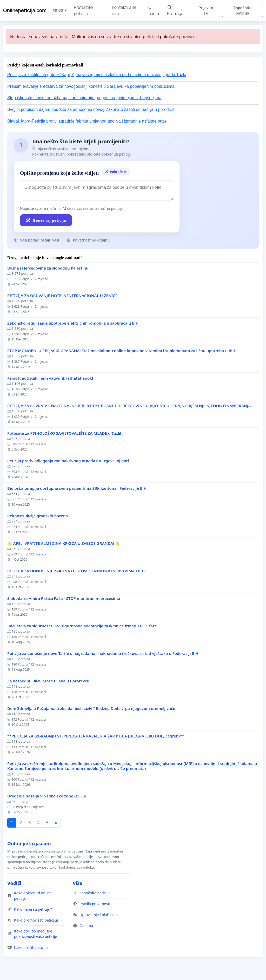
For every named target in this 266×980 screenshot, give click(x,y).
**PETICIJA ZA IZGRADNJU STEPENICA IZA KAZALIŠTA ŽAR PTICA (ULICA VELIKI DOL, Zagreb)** (96, 736)
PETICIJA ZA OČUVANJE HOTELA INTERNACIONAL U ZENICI (62, 296)
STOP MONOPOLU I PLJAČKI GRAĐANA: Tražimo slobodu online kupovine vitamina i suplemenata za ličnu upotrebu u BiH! (122, 351)
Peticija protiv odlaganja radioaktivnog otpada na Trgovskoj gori (68, 461)
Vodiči (14, 883)
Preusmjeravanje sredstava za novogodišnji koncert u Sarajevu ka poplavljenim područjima (91, 86)
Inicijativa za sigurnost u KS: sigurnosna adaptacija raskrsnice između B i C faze (82, 626)
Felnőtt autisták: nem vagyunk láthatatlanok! (50, 378)
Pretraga (175, 11)
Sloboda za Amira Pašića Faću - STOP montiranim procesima (64, 598)
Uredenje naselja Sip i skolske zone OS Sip (47, 796)
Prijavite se (206, 10)
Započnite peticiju (242, 10)
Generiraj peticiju (46, 220)
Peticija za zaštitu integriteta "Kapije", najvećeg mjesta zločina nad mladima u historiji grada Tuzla (97, 75)
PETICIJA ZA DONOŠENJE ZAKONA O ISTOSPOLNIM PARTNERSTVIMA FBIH (76, 571)
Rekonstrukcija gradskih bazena (38, 516)
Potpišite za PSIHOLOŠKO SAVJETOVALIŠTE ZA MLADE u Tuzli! (64, 433)
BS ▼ (60, 10)
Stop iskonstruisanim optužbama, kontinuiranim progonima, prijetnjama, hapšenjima (84, 98)
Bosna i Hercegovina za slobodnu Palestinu (48, 268)
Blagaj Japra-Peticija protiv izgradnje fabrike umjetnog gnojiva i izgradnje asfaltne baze (87, 121)
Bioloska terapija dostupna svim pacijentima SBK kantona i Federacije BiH (77, 488)
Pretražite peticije (83, 10)
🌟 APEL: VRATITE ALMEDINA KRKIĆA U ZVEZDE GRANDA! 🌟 (64, 543)
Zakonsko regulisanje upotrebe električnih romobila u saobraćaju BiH (73, 323)
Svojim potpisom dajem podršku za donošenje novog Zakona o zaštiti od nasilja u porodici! (91, 109)
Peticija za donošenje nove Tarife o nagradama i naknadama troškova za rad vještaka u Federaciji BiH (103, 653)
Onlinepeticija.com (25, 10)
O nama (154, 10)
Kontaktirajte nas (124, 10)
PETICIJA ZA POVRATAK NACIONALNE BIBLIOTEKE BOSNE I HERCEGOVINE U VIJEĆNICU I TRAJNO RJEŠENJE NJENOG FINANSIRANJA (129, 406)
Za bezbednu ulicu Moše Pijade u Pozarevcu (48, 681)
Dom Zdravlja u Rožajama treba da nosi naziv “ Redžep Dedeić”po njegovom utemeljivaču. (92, 709)
